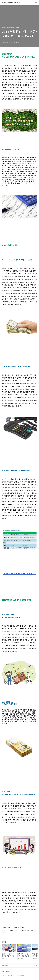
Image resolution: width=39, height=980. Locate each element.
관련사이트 (5, 965)
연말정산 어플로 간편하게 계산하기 (12, 867)
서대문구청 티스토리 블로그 (12, 3)
